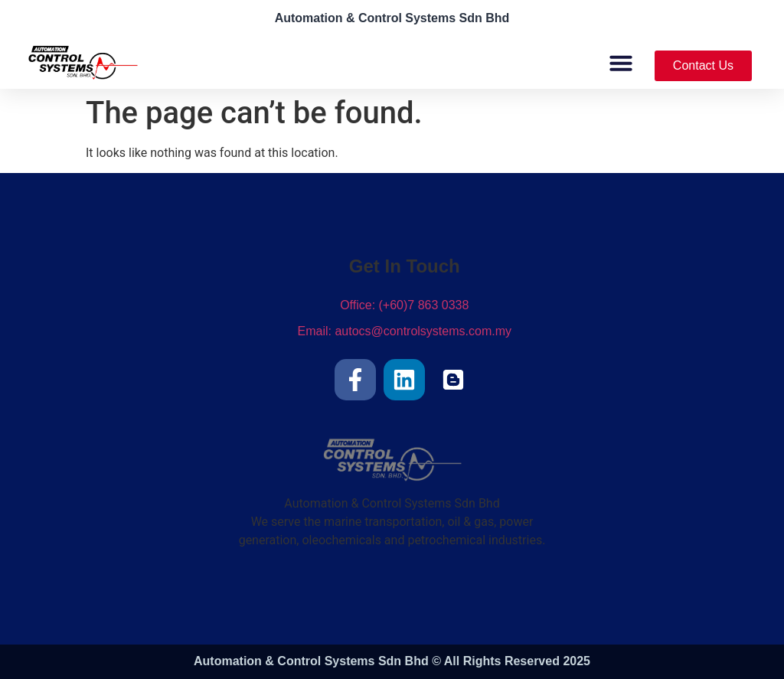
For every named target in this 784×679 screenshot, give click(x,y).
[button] (621, 63)
